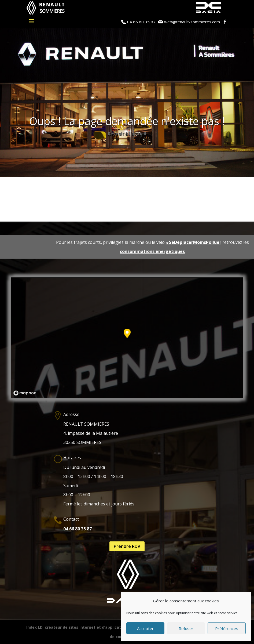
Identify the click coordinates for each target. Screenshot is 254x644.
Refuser (186, 628)
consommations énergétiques (152, 251)
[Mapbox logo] (25, 393)
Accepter (145, 628)
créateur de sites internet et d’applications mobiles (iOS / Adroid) (108, 627)
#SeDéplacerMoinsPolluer (194, 242)
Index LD (34, 627)
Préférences (227, 628)
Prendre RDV (127, 546)
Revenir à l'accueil (127, 134)
